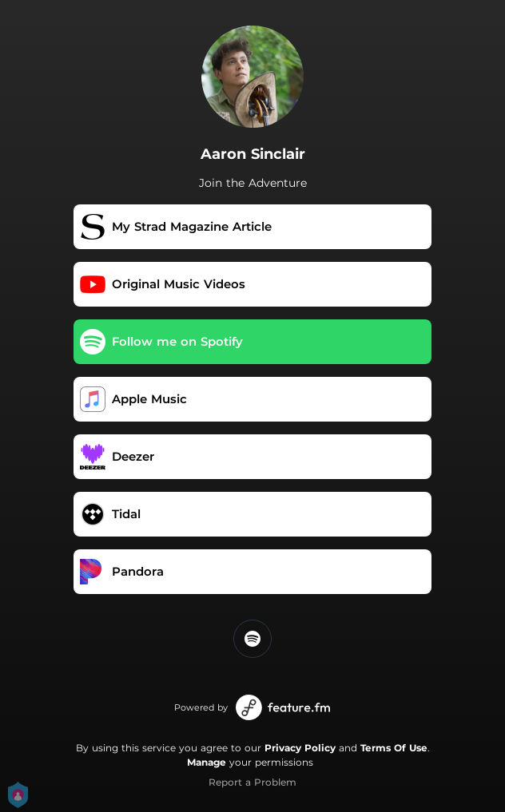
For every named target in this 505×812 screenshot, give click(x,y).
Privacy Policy (300, 748)
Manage (207, 762)
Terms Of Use (394, 748)
